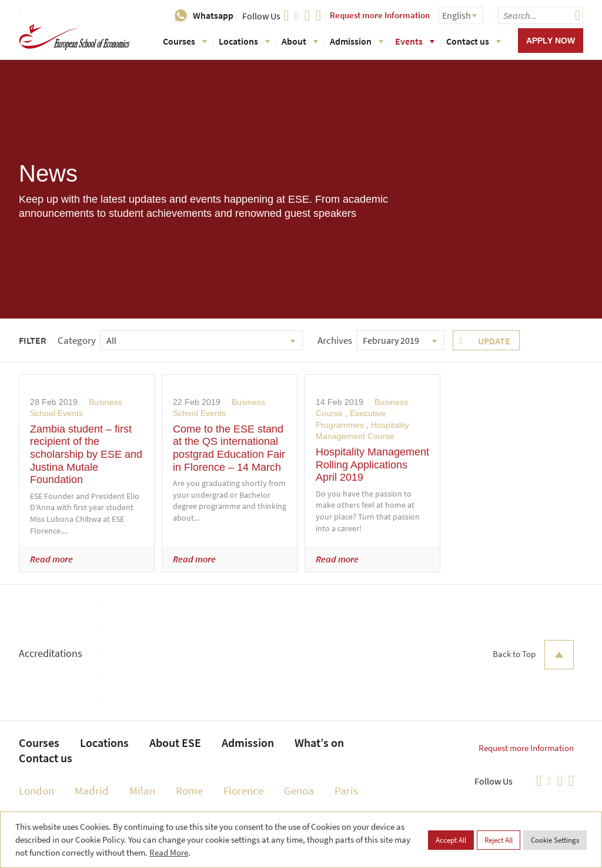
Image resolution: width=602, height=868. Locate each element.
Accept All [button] (451, 840)
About (300, 41)
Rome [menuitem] (189, 790)
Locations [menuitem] (104, 743)
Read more (51, 559)
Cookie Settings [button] (555, 840)
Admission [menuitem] (248, 743)
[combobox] (201, 340)
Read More (169, 852)
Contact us (474, 41)
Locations (244, 41)
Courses (185, 41)
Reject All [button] (499, 840)
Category (77, 340)
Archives (335, 340)
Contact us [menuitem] (46, 758)
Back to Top (533, 655)
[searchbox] (541, 15)
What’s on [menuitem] (319, 743)
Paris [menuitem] (346, 790)
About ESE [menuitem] (175, 743)
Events (415, 41)
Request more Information (380, 15)
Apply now (551, 41)
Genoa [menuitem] (299, 790)
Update (494, 341)
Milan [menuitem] (142, 790)
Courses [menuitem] (39, 743)
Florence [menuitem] (243, 790)
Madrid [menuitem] (92, 790)
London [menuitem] (36, 790)
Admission (357, 41)
